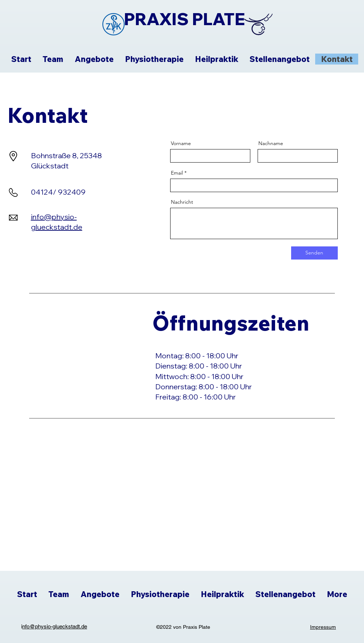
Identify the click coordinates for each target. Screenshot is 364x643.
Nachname (271, 143)
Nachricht (182, 202)
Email (177, 173)
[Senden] (314, 253)
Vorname (181, 143)
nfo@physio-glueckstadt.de (55, 626)
